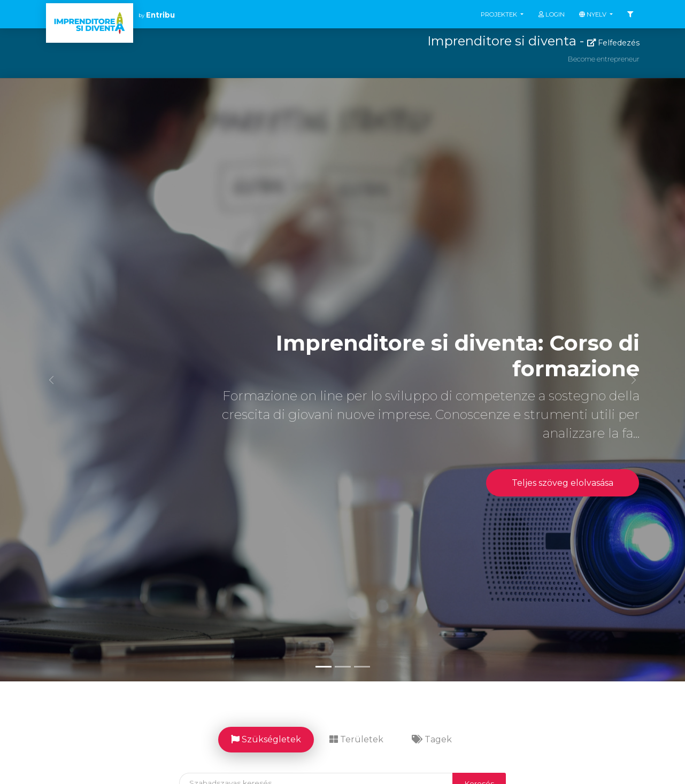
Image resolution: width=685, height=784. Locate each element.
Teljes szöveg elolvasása (563, 483)
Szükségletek (266, 739)
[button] (51, 380)
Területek (356, 739)
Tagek (432, 739)
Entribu (160, 15)
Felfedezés (613, 43)
